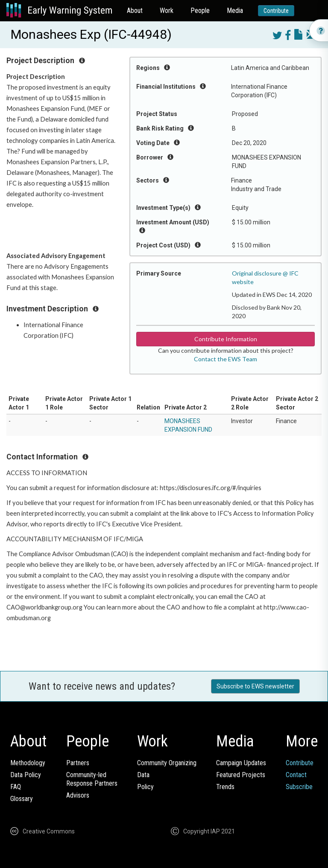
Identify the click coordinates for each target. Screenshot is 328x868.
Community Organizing (167, 763)
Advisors (78, 795)
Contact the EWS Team (225, 359)
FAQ (16, 787)
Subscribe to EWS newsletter (255, 686)
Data (143, 775)
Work (167, 10)
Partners (78, 763)
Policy (145, 787)
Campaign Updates (241, 763)
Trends (225, 787)
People (200, 10)
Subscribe (299, 787)
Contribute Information (226, 339)
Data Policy (26, 775)
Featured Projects (241, 775)
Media (235, 10)
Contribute (276, 11)
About (135, 10)
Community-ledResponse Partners (92, 779)
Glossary (22, 799)
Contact (296, 775)
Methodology (28, 763)
